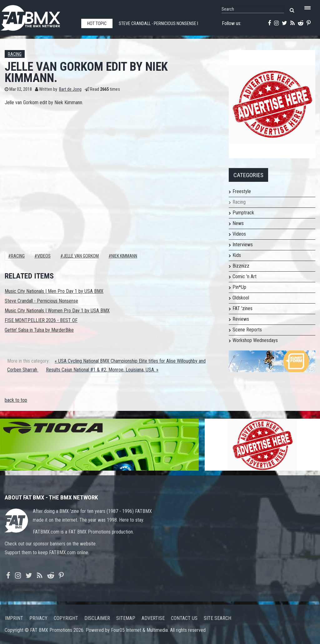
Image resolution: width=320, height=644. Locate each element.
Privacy (38, 618)
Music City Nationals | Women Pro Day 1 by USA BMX (57, 311)
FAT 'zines (242, 308)
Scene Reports (247, 330)
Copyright (66, 618)
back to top (16, 400)
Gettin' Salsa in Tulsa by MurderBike (39, 330)
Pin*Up (239, 287)
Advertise (153, 618)
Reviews (241, 319)
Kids (237, 255)
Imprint (14, 618)
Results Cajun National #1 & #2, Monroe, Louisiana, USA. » (102, 370)
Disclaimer (97, 618)
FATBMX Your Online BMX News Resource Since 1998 (37, 16)
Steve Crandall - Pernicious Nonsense (41, 301)
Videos (44, 256)
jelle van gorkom (81, 256)
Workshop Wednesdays (255, 340)
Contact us (184, 618)
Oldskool (241, 298)
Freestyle (242, 191)
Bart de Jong (70, 89)
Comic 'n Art (245, 276)
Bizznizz (241, 266)
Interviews (243, 245)
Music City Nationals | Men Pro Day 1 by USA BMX (54, 291)
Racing (15, 54)
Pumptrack (243, 213)
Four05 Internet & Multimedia (139, 630)
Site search (217, 618)
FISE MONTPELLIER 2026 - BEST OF (41, 320)
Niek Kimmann (124, 256)
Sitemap (126, 618)
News (238, 223)
